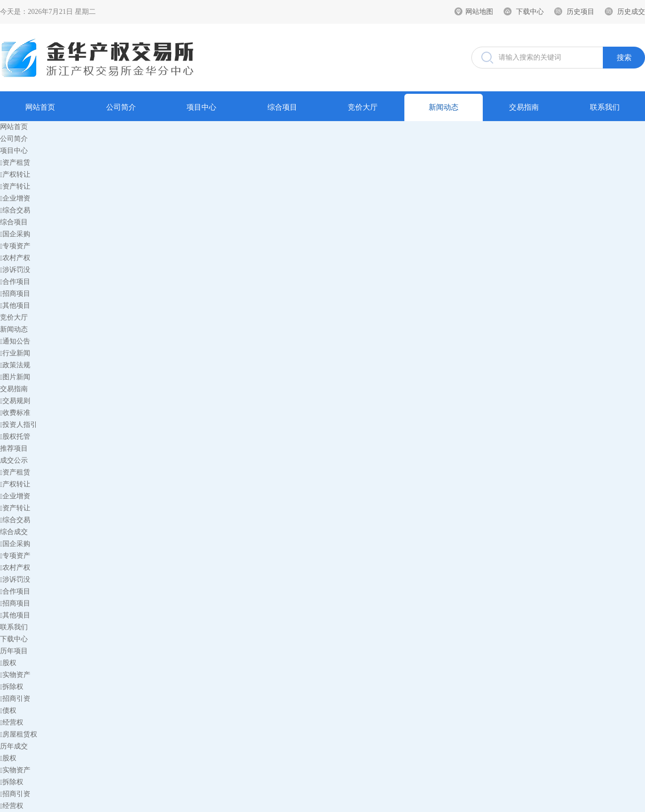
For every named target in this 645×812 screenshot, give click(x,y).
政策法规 (15, 365)
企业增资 (15, 198)
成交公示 (14, 460)
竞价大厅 (363, 107)
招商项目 (15, 294)
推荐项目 (14, 448)
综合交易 (15, 210)
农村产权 (15, 258)
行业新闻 (15, 353)
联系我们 (605, 107)
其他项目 (15, 305)
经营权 (12, 722)
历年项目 (14, 651)
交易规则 (15, 401)
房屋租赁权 (19, 734)
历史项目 (580, 12)
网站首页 (40, 107)
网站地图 (479, 12)
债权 (8, 710)
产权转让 (15, 174)
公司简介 (121, 107)
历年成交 (14, 746)
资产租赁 (15, 163)
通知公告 (15, 341)
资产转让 (15, 186)
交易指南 (524, 107)
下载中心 (530, 12)
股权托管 (15, 437)
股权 (8, 663)
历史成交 (631, 12)
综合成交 (14, 532)
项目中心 (201, 107)
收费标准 (15, 413)
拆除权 (12, 687)
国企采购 (15, 234)
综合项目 (282, 107)
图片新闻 (15, 377)
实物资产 (15, 675)
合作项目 (15, 282)
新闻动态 (444, 107)
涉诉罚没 (15, 270)
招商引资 (15, 699)
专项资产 (15, 246)
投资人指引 (19, 425)
